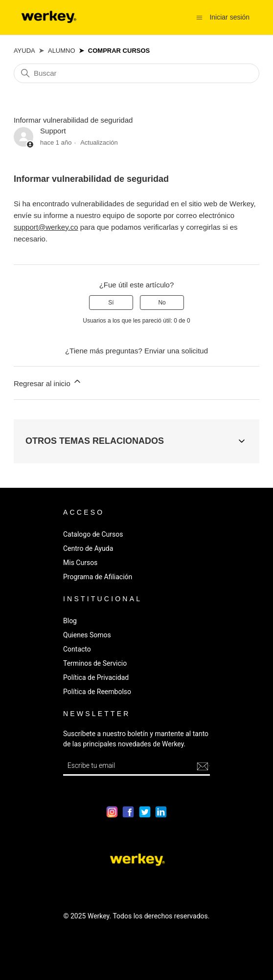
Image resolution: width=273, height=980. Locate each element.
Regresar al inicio (48, 382)
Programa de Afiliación (98, 577)
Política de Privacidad (96, 677)
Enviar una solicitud (176, 351)
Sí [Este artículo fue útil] (111, 303)
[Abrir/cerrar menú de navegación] (199, 17)
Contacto (77, 649)
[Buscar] (136, 73)
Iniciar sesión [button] (229, 17)
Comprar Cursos (119, 51)
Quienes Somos (87, 635)
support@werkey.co (46, 227)
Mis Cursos (80, 563)
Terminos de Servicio (95, 663)
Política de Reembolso (97, 692)
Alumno (62, 51)
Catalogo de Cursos (93, 534)
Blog (70, 621)
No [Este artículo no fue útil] (162, 303)
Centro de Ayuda (88, 548)
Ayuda (24, 51)
